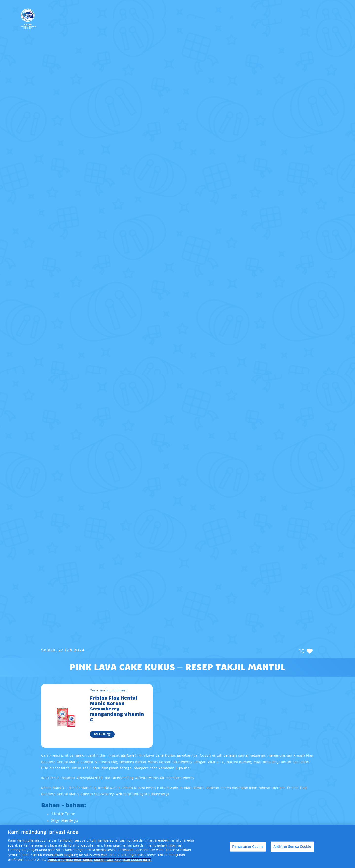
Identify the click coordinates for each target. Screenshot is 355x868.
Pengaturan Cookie (248, 847)
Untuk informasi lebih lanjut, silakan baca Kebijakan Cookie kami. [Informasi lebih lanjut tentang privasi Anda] (99, 860)
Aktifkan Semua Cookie (292, 847)
